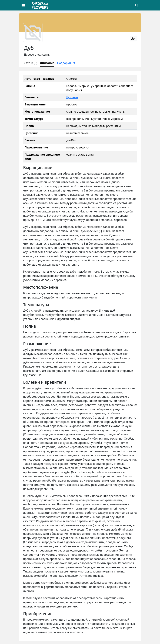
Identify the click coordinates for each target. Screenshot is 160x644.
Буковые (72, 97)
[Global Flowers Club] (41, 5)
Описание (47, 63)
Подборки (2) (66, 63)
